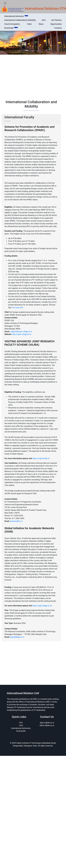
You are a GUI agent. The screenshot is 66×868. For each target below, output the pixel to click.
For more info (18, 308)
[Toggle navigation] (5, 3)
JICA (43, 20)
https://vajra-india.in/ (41, 458)
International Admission (16, 16)
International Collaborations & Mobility (20, 20)
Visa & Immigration (12, 24)
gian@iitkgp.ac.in (17, 637)
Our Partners (56, 20)
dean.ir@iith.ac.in (47, 723)
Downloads (11, 28)
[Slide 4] (39, 50)
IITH (21, 723)
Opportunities (56, 24)
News (41, 24)
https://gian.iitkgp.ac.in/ (42, 606)
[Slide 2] (31, 50)
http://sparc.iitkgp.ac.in (22, 334)
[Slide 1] (27, 50)
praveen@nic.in (16, 521)
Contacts (58, 28)
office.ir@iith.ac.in (47, 725)
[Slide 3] (35, 50)
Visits (29, 24)
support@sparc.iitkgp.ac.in (21, 332)
